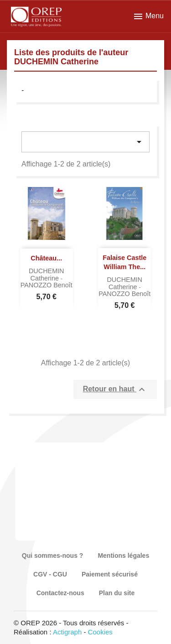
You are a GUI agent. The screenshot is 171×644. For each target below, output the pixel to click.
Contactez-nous (60, 593)
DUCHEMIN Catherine (47, 275)
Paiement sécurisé (110, 574)
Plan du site (117, 593)
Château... (46, 258)
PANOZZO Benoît (47, 285)
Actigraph (67, 632)
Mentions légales (123, 556)
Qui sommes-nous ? (53, 556)
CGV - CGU (50, 574)
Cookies (100, 632)
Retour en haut (115, 390)
